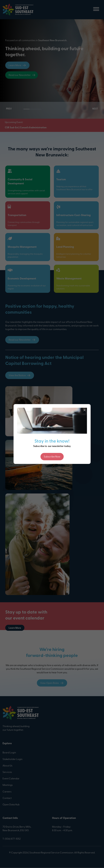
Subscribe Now (52, 457)
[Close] (85, 410)
